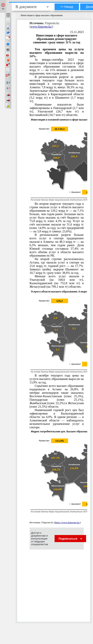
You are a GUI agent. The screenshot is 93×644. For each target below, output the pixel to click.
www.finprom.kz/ (41, 27)
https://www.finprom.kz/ (67, 522)
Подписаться (70, 539)
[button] (3, 6)
